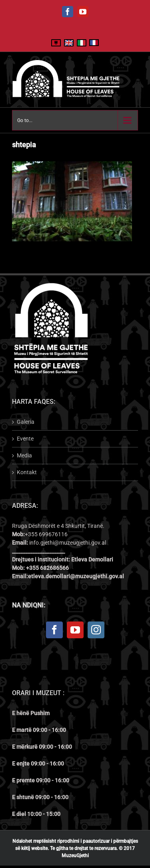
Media (24, 455)
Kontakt (27, 472)
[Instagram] (96, 630)
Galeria (26, 422)
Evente (25, 439)
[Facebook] (54, 630)
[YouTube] (75, 630)
